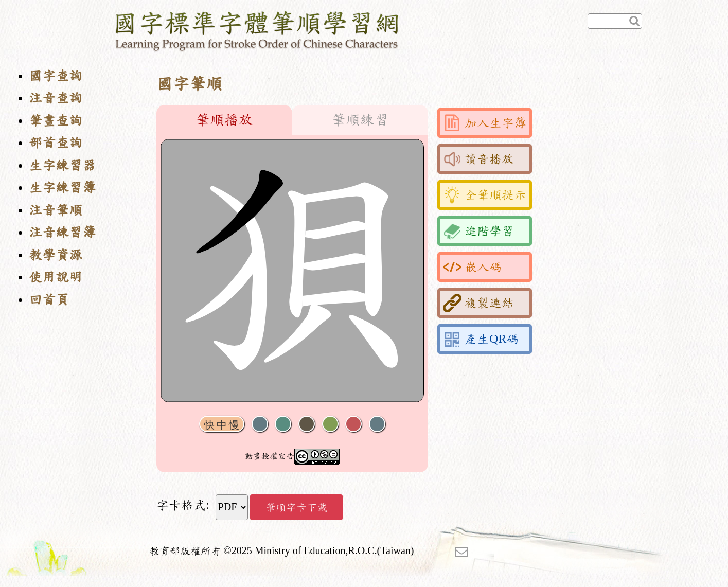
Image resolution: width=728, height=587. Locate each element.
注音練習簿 (62, 232)
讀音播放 (478, 159)
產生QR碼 (481, 339)
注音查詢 (56, 98)
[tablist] (292, 120)
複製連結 (478, 303)
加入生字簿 (485, 123)
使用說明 (56, 277)
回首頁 (49, 300)
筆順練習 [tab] (360, 120)
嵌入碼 (472, 267)
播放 (283, 424)
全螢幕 (377, 424)
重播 (330, 424)
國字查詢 (56, 76)
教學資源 (56, 255)
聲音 (260, 424)
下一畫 (307, 424)
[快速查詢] (615, 21)
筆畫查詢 (56, 121)
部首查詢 (56, 143)
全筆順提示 (485, 195)
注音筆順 (56, 210)
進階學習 (478, 231)
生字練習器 (62, 165)
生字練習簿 (62, 188)
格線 (353, 424)
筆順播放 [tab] (224, 120)
